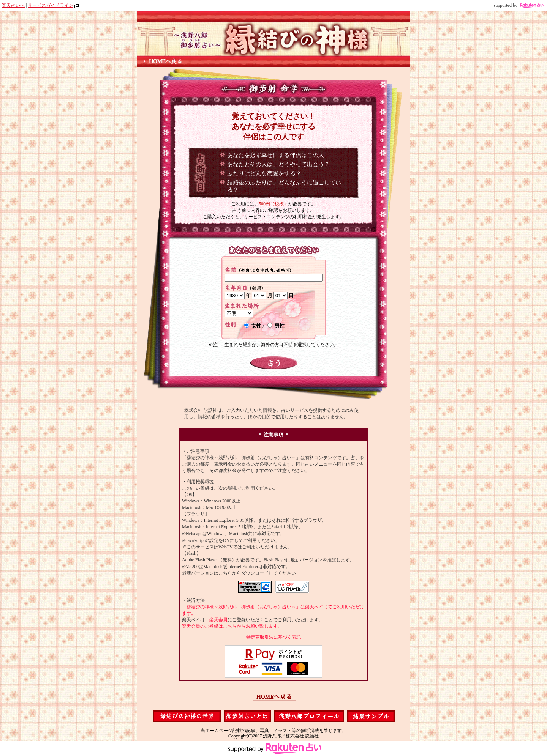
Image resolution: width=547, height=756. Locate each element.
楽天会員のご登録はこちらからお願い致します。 (232, 626)
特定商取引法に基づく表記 (273, 637)
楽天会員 (218, 620)
